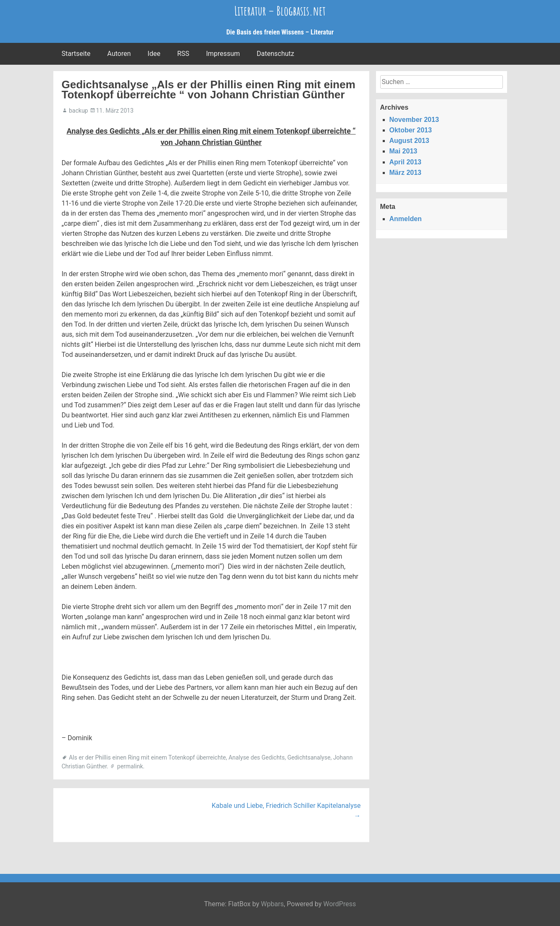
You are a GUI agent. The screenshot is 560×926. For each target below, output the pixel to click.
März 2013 (406, 173)
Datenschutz (275, 54)
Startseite (76, 54)
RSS (183, 54)
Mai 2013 (404, 151)
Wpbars (272, 904)
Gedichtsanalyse (309, 757)
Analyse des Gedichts (257, 757)
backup (78, 111)
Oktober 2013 (411, 130)
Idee (154, 54)
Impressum (223, 54)
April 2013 (405, 162)
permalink (130, 766)
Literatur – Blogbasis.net (280, 11)
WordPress (339, 904)
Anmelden (406, 219)
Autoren (119, 54)
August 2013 (409, 141)
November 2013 (414, 120)
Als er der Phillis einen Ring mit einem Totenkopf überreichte (147, 757)
